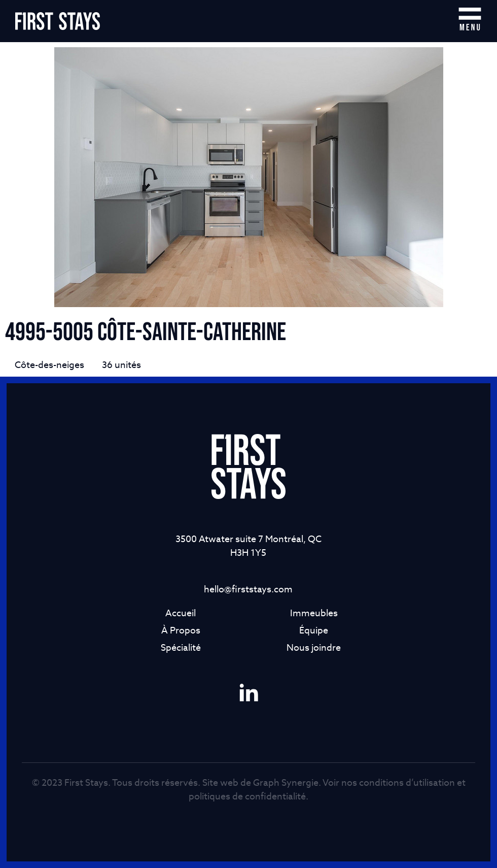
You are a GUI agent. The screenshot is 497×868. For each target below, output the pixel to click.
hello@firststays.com (248, 589)
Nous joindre (314, 647)
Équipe (314, 630)
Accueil (181, 613)
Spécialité (181, 647)
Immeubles (314, 613)
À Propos (181, 630)
